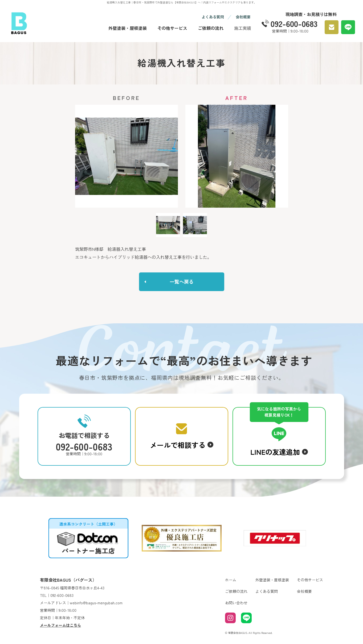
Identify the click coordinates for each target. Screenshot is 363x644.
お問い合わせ (236, 603)
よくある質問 (213, 17)
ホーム (231, 580)
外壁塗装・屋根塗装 (128, 28)
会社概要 (243, 17)
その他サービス (172, 28)
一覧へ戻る (182, 281)
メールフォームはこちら (60, 625)
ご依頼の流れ (211, 28)
